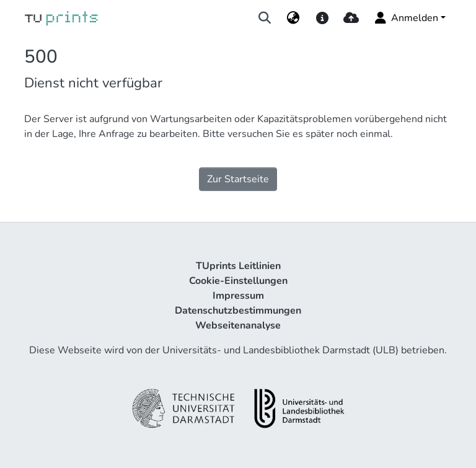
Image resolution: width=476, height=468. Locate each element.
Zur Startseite (238, 179)
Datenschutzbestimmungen (238, 311)
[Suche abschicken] (265, 18)
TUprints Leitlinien (238, 266)
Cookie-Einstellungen (238, 281)
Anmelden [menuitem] (406, 18)
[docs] (322, 18)
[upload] (351, 18)
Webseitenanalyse (238, 325)
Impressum (238, 296)
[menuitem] (293, 18)
